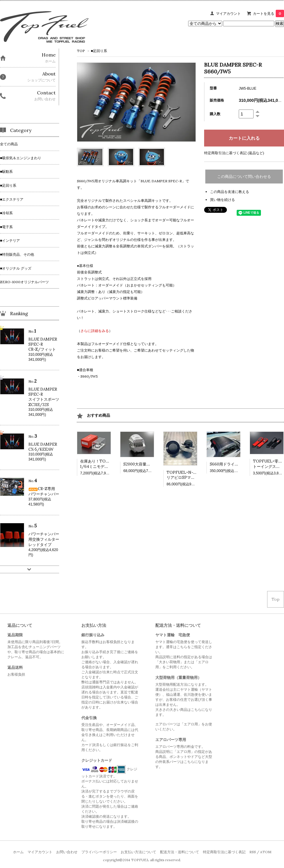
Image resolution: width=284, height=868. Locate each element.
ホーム (18, 852)
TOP (81, 51)
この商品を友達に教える (230, 192)
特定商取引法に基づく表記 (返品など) (234, 153)
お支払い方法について (138, 852)
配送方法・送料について (180, 852)
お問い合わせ (67, 852)
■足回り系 (99, 51)
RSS (253, 852)
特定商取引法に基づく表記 (224, 852)
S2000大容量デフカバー (145, 464)
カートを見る (268, 13)
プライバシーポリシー (99, 852)
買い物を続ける (222, 200)
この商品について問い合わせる (244, 177)
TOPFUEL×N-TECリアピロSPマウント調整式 (190, 475)
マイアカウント (228, 13)
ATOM (266, 852)
